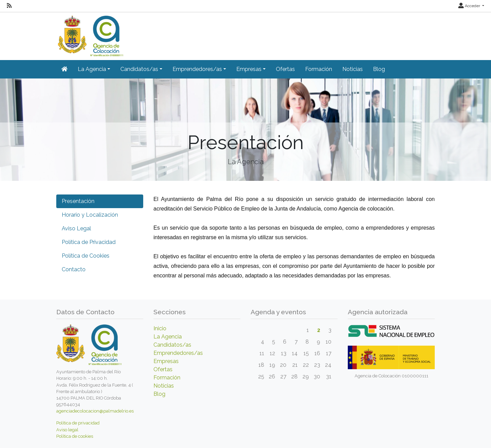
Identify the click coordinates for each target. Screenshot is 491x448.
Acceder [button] (470, 6)
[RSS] (9, 6)
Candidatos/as (172, 345)
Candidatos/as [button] (139, 69)
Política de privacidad (78, 423)
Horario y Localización (90, 215)
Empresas (166, 361)
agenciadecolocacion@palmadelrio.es (95, 411)
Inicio (160, 328)
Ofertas (285, 69)
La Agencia (168, 337)
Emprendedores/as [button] (197, 69)
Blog (379, 69)
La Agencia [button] (92, 69)
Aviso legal (67, 430)
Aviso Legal (76, 228)
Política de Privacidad (89, 242)
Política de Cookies (86, 256)
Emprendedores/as (178, 353)
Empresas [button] (249, 69)
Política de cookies (75, 436)
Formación (319, 69)
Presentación (78, 201)
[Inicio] (90, 34)
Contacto (74, 269)
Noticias (353, 69)
